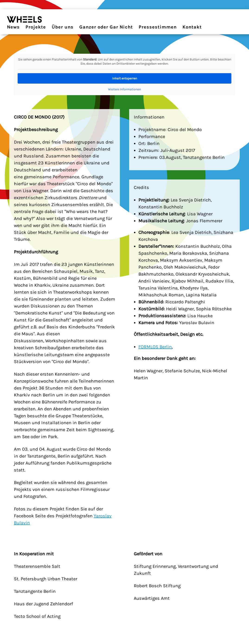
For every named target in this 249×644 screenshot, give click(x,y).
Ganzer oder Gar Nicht (106, 27)
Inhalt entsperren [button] (125, 78)
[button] (10, 634)
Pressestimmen (158, 27)
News (13, 27)
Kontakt (192, 27)
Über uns (63, 27)
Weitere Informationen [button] (124, 89)
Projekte (36, 27)
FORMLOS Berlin (155, 347)
